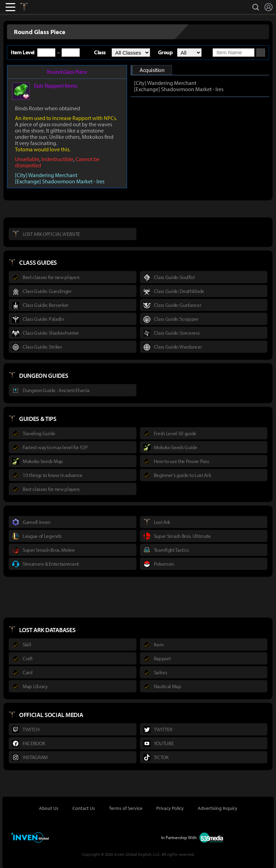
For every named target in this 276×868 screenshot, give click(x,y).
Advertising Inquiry (218, 808)
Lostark (29, 7)
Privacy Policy (170, 808)
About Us (49, 808)
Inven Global (49, 7)
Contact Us (84, 808)
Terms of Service (126, 808)
